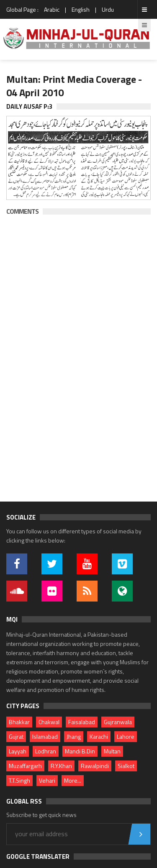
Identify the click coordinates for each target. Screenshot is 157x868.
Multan (112, 751)
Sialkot (126, 766)
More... (73, 780)
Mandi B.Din (80, 751)
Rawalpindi (95, 766)
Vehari (47, 780)
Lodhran (46, 751)
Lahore (126, 736)
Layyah (18, 751)
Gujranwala (118, 722)
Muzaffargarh (25, 766)
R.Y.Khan (61, 766)
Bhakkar (19, 722)
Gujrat (16, 736)
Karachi (99, 736)
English (81, 9)
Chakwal (49, 722)
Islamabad (45, 736)
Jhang (74, 736)
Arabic (52, 9)
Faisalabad (82, 722)
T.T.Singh (19, 780)
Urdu (108, 9)
